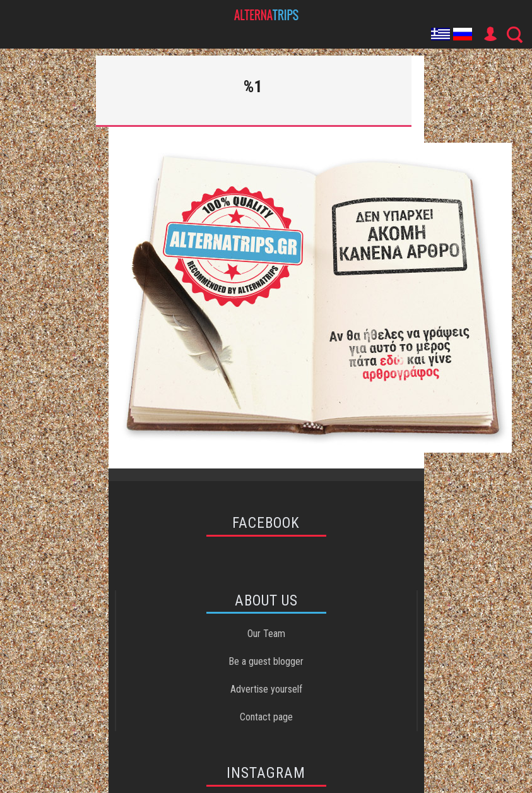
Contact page (266, 717)
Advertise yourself (266, 689)
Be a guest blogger (266, 661)
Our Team (266, 634)
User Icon (490, 34)
